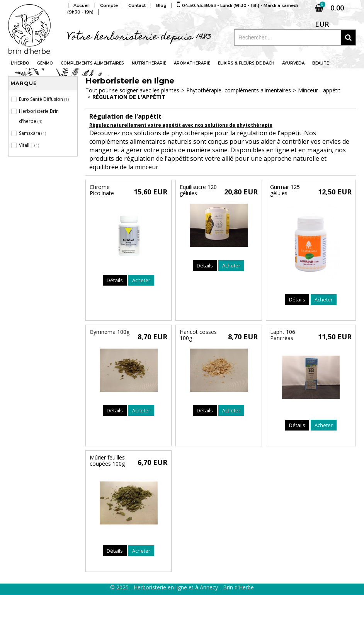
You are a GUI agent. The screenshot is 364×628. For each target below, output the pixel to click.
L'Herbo (20, 63)
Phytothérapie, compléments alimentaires (239, 90)
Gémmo (45, 63)
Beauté (321, 63)
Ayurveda (293, 63)
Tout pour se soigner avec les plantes (132, 90)
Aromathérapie (192, 63)
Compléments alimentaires (92, 63)
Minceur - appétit (319, 90)
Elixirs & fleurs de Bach (246, 63)
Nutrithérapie (149, 63)
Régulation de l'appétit (129, 97)
